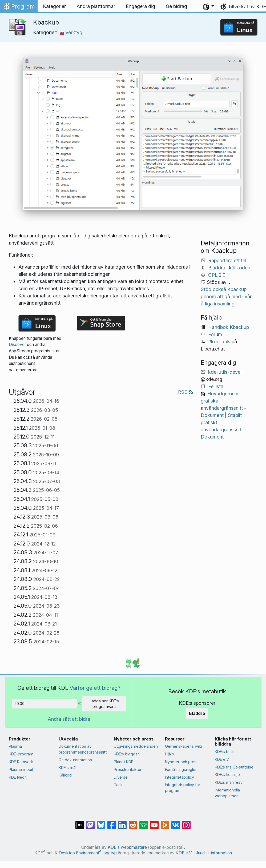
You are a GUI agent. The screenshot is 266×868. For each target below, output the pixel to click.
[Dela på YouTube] (154, 822)
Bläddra (197, 713)
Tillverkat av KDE (247, 7)
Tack (118, 785)
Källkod (65, 775)
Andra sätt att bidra (69, 719)
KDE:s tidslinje (227, 775)
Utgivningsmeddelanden (136, 746)
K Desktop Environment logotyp (86, 853)
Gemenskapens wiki (183, 746)
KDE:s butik (225, 752)
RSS (186, 392)
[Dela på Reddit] (133, 822)
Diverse (121, 777)
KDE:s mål (67, 768)
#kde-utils (219, 342)
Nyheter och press (182, 762)
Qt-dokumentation (75, 760)
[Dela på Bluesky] (101, 822)
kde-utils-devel (225, 372)
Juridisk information (214, 853)
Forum (215, 334)
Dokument (212, 415)
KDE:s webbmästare (127, 847)
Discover (17, 345)
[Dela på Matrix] (80, 822)
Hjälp (170, 754)
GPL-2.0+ (218, 275)
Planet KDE (124, 762)
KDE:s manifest (228, 782)
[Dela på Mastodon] (90, 822)
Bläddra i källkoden (229, 268)
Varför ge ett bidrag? (95, 688)
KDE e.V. (222, 759)
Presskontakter (128, 769)
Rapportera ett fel (227, 260)
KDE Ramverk (21, 762)
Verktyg (71, 32)
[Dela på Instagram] (186, 822)
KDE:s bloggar (126, 754)
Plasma (15, 746)
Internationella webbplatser (227, 793)
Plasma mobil (21, 769)
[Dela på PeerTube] (165, 822)
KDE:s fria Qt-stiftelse (234, 767)
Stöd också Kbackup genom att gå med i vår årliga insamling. (226, 296)
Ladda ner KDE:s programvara (104, 704)
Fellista (216, 386)
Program (19, 8)
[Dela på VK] (176, 822)
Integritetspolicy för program (183, 788)
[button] (209, 6)
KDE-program (21, 754)
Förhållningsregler (181, 769)
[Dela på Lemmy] (144, 822)
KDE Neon (18, 777)
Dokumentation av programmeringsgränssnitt (83, 749)
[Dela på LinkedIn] (122, 822)
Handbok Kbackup (229, 327)
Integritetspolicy (180, 777)
